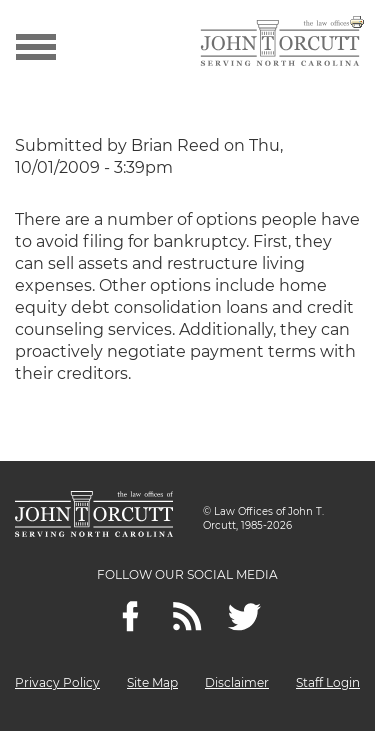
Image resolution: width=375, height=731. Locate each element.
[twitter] (244, 616)
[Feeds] (187, 616)
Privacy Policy (57, 682)
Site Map (152, 682)
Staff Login (328, 682)
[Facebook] (130, 616)
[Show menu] (36, 45)
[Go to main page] (280, 45)
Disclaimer (237, 682)
